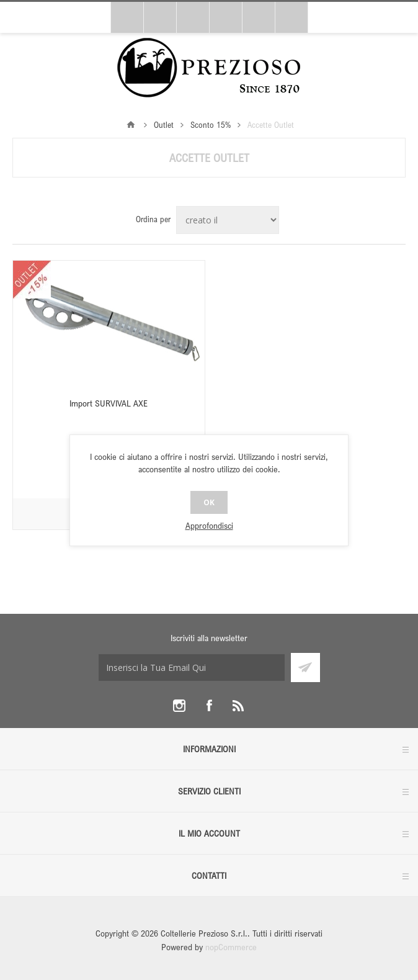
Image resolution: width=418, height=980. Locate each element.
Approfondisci (209, 525)
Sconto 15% (211, 125)
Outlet (164, 125)
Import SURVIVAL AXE (109, 403)
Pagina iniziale (131, 125)
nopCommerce (231, 947)
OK (209, 502)
